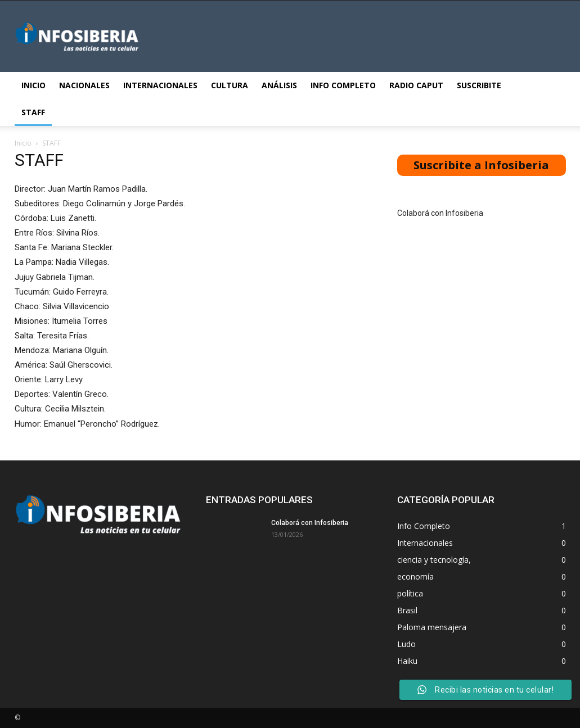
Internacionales (160, 85)
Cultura (230, 85)
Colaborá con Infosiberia (440, 213)
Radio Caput (416, 85)
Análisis (279, 85)
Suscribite (479, 85)
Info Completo (343, 85)
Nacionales (84, 85)
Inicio (33, 85)
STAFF (33, 112)
